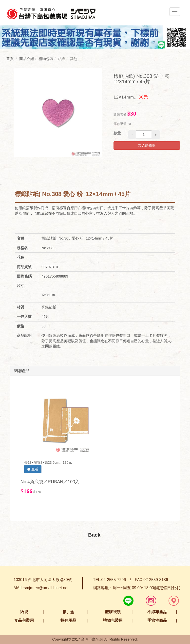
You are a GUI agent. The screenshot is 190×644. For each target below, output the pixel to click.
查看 (33, 469)
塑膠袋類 (113, 612)
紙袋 (24, 612)
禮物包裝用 (113, 620)
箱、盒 (68, 612)
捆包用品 (68, 620)
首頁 (10, 59)
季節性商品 (157, 620)
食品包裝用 (24, 620)
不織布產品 (157, 612)
